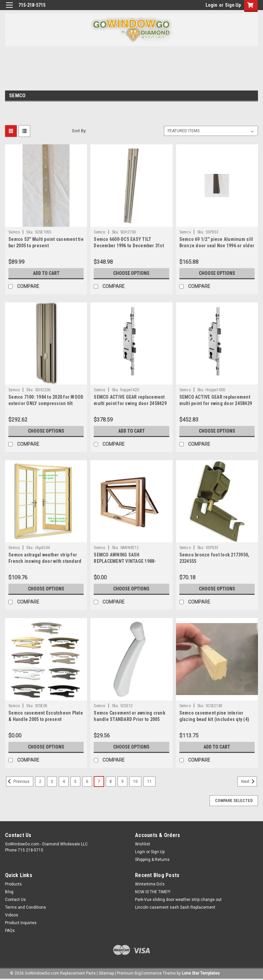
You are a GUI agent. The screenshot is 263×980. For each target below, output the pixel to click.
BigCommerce (148, 973)
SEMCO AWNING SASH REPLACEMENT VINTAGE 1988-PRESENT (125, 561)
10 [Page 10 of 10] (135, 782)
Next (249, 782)
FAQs (10, 931)
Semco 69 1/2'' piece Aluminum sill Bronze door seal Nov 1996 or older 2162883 (217, 246)
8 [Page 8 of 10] (111, 782)
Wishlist (143, 844)
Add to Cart (46, 273)
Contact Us (15, 900)
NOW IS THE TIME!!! (153, 892)
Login (211, 5)
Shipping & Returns (152, 860)
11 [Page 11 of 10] (149, 782)
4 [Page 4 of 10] (64, 782)
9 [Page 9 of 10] (122, 782)
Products (13, 884)
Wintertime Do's (150, 884)
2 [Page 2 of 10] (40, 782)
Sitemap (106, 973)
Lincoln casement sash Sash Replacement (175, 907)
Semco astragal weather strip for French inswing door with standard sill (45, 561)
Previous (18, 782)
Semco (14, 232)
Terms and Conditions (26, 907)
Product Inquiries (21, 923)
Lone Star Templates (201, 973)
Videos (12, 915)
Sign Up (233, 5)
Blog (9, 892)
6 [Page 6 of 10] (87, 782)
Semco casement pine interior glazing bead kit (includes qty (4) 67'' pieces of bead (214, 719)
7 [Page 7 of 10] (99, 782)
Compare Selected (234, 801)
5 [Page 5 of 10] (75, 782)
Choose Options (131, 273)
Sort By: (79, 131)
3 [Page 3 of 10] (52, 782)
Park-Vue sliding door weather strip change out (178, 900)
